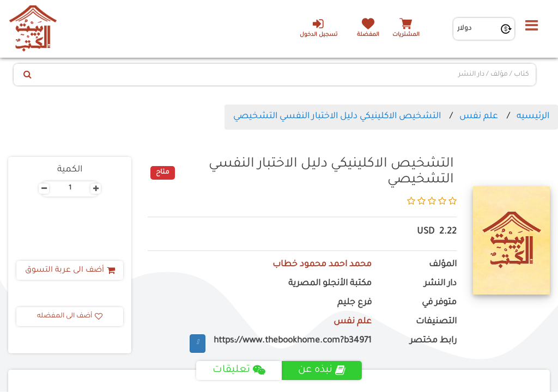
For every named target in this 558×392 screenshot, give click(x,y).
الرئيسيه (533, 117)
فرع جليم (354, 303)
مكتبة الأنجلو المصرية (330, 284)
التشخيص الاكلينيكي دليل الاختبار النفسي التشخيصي (337, 117)
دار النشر (440, 284)
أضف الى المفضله (70, 316)
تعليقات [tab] (239, 370)
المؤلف (443, 265)
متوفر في (439, 303)
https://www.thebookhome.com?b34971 (293, 341)
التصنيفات (436, 322)
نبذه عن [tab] (322, 370)
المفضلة (368, 35)
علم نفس (479, 117)
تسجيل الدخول (318, 28)
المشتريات (406, 35)
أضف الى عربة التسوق (70, 271)
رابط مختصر (433, 341)
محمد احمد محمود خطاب (322, 265)
